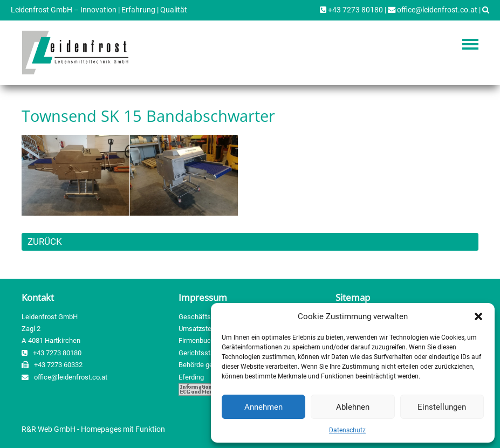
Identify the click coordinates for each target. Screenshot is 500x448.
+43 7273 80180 (351, 10)
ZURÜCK (45, 242)
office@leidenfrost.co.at (433, 10)
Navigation (470, 44)
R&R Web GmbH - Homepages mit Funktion (93, 429)
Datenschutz (347, 430)
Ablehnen (353, 407)
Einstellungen (442, 407)
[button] (478, 316)
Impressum (203, 297)
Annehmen (263, 407)
